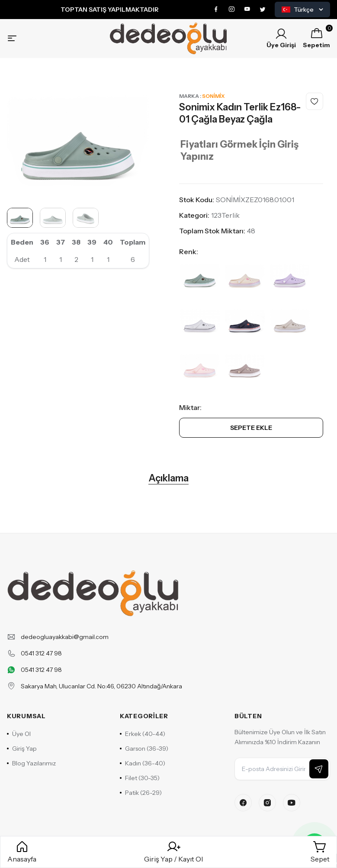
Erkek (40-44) (143, 734)
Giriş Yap (22, 749)
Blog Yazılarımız (31, 763)
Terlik (231, 215)
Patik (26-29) (141, 793)
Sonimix (213, 96)
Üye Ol (19, 734)
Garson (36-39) (144, 749)
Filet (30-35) (140, 778)
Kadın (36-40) (143, 763)
